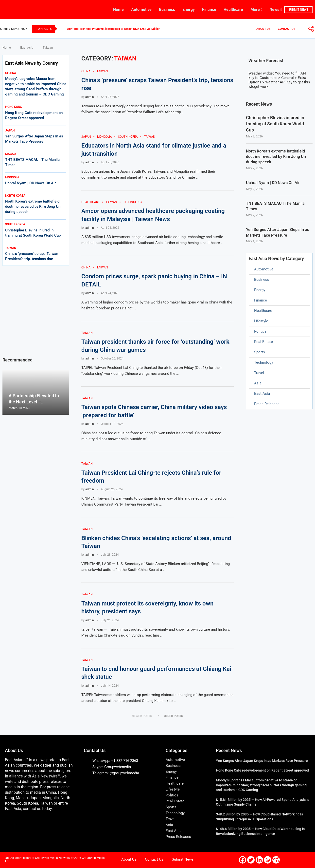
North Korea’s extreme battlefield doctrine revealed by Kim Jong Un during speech (276, 157)
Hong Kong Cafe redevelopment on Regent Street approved (262, 771)
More (255, 9)
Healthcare (233, 9)
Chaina (11, 73)
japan (10, 131)
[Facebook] (243, 860)
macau (10, 154)
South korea (15, 224)
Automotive (141, 9)
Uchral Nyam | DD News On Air (273, 183)
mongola (12, 177)
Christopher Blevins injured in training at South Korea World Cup (275, 124)
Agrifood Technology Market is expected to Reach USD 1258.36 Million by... (117, 29)
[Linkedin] (259, 860)
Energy (189, 9)
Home (118, 9)
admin (90, 97)
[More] (311, 29)
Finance (209, 9)
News (274, 9)
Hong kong (14, 107)
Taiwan (11, 248)
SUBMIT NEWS (298, 10)
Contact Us (287, 29)
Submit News (183, 860)
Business (167, 9)
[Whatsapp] (268, 860)
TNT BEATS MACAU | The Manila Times (275, 206)
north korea (15, 196)
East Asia (27, 47)
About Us (263, 29)
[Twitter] (251, 860)
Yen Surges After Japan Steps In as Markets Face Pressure (278, 233)
